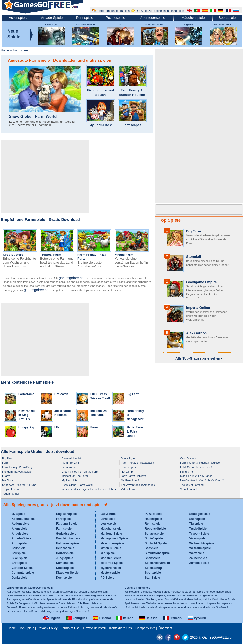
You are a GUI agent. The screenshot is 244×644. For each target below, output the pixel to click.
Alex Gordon (196, 333)
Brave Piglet (128, 458)
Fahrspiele (64, 519)
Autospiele (19, 543)
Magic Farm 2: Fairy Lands (135, 432)
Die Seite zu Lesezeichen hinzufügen (160, 11)
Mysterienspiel (111, 568)
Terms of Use (71, 628)
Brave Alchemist (71, 458)
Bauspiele (19, 553)
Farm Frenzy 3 (70, 463)
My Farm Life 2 (100, 125)
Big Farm (133, 394)
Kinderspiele (65, 568)
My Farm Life (69, 480)
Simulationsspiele (157, 553)
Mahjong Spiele (111, 534)
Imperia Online (198, 308)
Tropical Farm (51, 255)
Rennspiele (85, 18)
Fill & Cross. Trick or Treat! (196, 467)
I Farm (59, 427)
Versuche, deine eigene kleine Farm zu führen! (89, 489)
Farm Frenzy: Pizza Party (17, 467)
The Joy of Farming (192, 485)
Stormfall (194, 257)
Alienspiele (19, 529)
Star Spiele (153, 578)
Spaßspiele (153, 558)
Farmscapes (132, 125)
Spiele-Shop (153, 568)
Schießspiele (154, 538)
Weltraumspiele (200, 548)
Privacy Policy (48, 628)
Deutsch (148, 618)
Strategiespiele (200, 514)
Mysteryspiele (110, 573)
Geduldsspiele (66, 534)
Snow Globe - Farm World (33, 117)
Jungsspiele (65, 558)
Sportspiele (227, 18)
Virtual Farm (124, 255)
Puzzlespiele (115, 18)
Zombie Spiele (199, 563)
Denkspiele (19, 578)
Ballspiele (19, 548)
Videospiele (197, 538)
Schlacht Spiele (156, 543)
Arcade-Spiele (52, 18)
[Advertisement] (45, 177)
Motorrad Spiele (112, 563)
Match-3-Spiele (111, 548)
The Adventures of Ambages (138, 485)
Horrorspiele (65, 553)
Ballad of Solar (223, 24)
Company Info (145, 628)
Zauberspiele (198, 558)
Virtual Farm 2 (189, 489)
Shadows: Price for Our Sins (19, 485)
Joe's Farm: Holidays (133, 476)
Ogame (189, 24)
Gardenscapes (154, 24)
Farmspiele (64, 529)
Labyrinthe (108, 514)
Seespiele (152, 548)
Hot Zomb (61, 394)
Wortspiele (197, 553)
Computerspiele (23, 573)
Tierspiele (196, 524)
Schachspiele (154, 534)
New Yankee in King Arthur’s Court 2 (202, 480)
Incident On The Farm (75, 476)
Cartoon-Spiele (22, 568)
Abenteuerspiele (153, 18)
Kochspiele (64, 578)
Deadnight (51, 24)
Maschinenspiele (112, 543)
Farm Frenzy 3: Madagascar (138, 463)
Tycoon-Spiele (199, 534)
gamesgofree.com (73, 278)
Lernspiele (108, 519)
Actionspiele (18, 18)
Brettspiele (19, 563)
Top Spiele (170, 220)
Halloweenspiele (68, 543)
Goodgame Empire (201, 282)
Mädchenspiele (193, 18)
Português (77, 618)
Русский (197, 618)
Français (172, 618)
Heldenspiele (65, 548)
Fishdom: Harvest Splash (101, 92)
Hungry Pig (26, 427)
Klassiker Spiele (67, 573)
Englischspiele (66, 514)
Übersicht (165, 628)
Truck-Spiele (198, 529)
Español (102, 618)
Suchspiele (197, 519)
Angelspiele (20, 534)
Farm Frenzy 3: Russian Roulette (132, 92)
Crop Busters (13, 255)
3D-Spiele (19, 514)
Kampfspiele (65, 563)
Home (5, 50)
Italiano (125, 618)
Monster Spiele (111, 558)
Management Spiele (114, 538)
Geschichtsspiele (68, 538)
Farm (94, 427)
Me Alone (8, 480)
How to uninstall (94, 628)
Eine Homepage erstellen (113, 11)
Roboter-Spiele (155, 529)
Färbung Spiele (67, 524)
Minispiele (108, 553)
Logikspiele (109, 524)
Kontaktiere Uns (121, 628)
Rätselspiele (154, 519)
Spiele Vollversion (157, 563)
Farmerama (26, 394)
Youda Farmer (11, 494)
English (51, 618)
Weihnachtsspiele (202, 543)
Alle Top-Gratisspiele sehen (199, 358)
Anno (120, 24)
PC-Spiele (107, 578)
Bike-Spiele (20, 558)
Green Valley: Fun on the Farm (80, 472)
